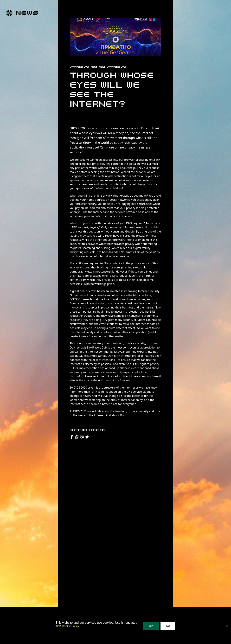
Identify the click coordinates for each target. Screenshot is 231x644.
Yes (151, 626)
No (168, 626)
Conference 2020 (80, 67)
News (94, 67)
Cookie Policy (71, 626)
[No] (227, 626)
